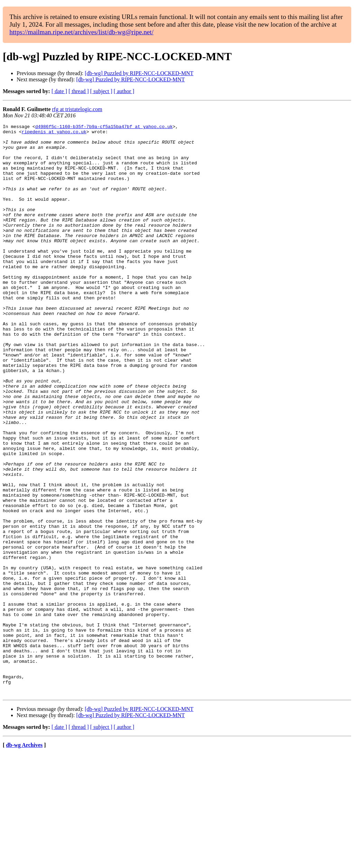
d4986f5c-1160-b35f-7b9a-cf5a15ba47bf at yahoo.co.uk (104, 127)
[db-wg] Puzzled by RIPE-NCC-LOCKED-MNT (139, 73)
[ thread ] (79, 91)
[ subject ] (101, 91)
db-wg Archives (24, 859)
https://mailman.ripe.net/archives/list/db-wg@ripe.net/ (81, 32)
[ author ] (124, 91)
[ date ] (59, 91)
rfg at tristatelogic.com (77, 109)
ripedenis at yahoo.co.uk (54, 134)
